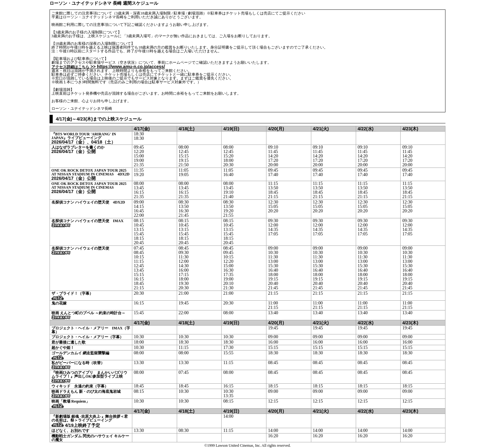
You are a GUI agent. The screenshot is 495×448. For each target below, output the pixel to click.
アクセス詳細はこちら (70, 67)
